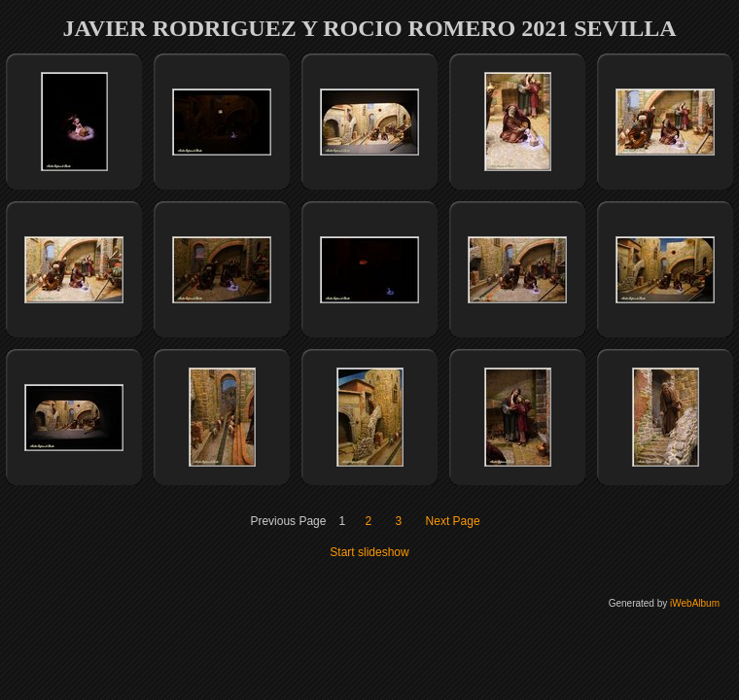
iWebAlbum (695, 603)
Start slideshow (369, 552)
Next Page (453, 521)
